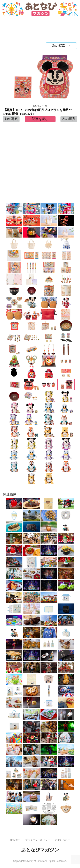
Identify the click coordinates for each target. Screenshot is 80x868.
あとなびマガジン (40, 850)
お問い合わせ (63, 840)
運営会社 (15, 840)
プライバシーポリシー (38, 840)
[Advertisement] (40, 30)
